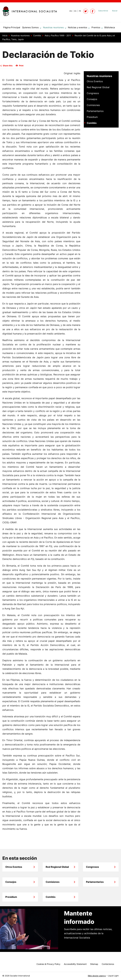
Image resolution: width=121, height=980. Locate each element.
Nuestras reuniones (99, 77)
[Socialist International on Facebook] (93, 11)
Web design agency (97, 976)
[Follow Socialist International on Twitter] (86, 11)
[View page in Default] (69, 11)
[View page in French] (79, 11)
